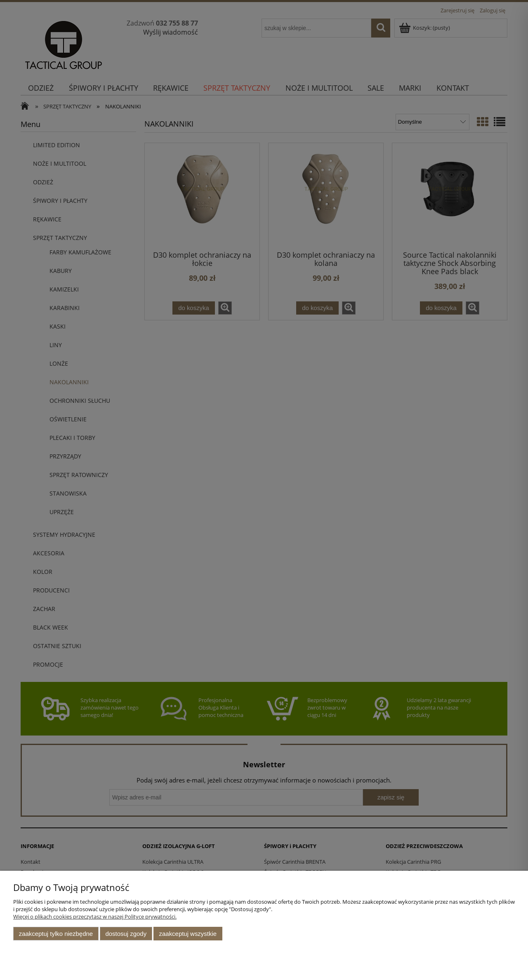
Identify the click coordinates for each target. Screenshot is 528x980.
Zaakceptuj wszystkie (188, 934)
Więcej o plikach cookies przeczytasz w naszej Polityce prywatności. (95, 917)
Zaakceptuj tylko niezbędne (56, 934)
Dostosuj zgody (126, 934)
